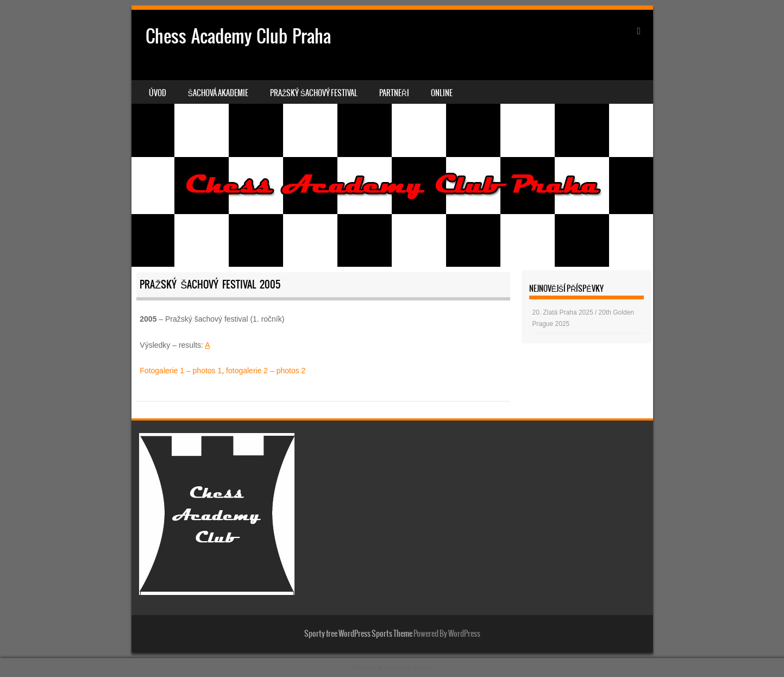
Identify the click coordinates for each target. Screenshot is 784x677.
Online (442, 93)
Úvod (158, 93)
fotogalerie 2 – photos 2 (266, 371)
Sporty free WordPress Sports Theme (358, 634)
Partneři (394, 93)
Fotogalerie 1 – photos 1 (181, 371)
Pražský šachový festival (314, 93)
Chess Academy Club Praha (238, 36)
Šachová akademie (218, 93)
